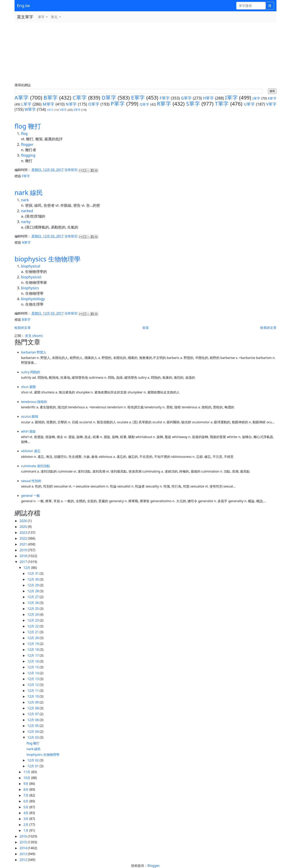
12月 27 (33, 597)
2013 (24, 854)
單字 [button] (42, 17)
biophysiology (33, 299)
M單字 (48, 104)
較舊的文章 (268, 328)
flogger (27, 144)
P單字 (118, 104)
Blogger (153, 866)
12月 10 (33, 696)
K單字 (272, 98)
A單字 (22, 98)
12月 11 (33, 691)
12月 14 (33, 673)
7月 (26, 795)
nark (25, 200)
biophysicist (31, 277)
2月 (26, 825)
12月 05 (33, 726)
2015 (24, 842)
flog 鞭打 (28, 126)
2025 (24, 527)
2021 (24, 544)
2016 (24, 836)
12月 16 (33, 661)
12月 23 (33, 620)
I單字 (231, 98)
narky (26, 222)
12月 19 (33, 644)
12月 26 (33, 603)
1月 (26, 830)
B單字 (51, 98)
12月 (27, 568)
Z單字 (77, 110)
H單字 (209, 98)
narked (27, 211)
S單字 (193, 104)
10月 (27, 778)
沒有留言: (72, 170)
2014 (24, 848)
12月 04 (33, 732)
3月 (26, 819)
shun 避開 (28, 387)
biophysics (30, 288)
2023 (24, 533)
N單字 (71, 104)
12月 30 (33, 579)
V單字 (271, 104)
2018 (24, 556)
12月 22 (33, 626)
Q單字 (145, 104)
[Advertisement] (145, 53)
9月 (26, 784)
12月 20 (33, 638)
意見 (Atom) (34, 336)
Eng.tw (23, 6)
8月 (26, 789)
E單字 (138, 98)
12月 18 (33, 650)
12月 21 (33, 632)
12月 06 (33, 720)
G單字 (186, 98)
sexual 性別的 (31, 481)
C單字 (80, 98)
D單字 (109, 98)
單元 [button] (55, 17)
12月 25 (33, 609)
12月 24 (33, 614)
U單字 (249, 104)
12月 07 (33, 714)
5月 (26, 807)
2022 (24, 538)
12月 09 (33, 702)
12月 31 (33, 573)
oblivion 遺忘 (31, 451)
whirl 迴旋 (28, 431)
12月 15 (33, 667)
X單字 (50, 110)
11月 (27, 772)
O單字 (94, 104)
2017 (24, 562)
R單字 (164, 104)
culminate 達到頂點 (35, 466)
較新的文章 (23, 328)
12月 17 (33, 655)
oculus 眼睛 (30, 416)
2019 (24, 550)
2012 (24, 860)
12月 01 (33, 766)
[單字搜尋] (251, 6)
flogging (28, 155)
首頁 (145, 328)
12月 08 (33, 708)
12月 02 (33, 760)
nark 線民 (29, 192)
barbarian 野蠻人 (34, 352)
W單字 (30, 109)
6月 (26, 801)
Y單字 (63, 110)
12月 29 (33, 585)
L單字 (26, 104)
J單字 (256, 98)
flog (24, 133)
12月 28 (33, 591)
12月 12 (33, 685)
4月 (26, 813)
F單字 (165, 98)
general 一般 (30, 496)
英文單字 (25, 17)
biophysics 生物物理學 (47, 259)
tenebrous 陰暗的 (34, 402)
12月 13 (33, 679)
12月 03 (33, 737)
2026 (24, 521)
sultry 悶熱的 (31, 372)
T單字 (222, 104)
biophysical (31, 266)
